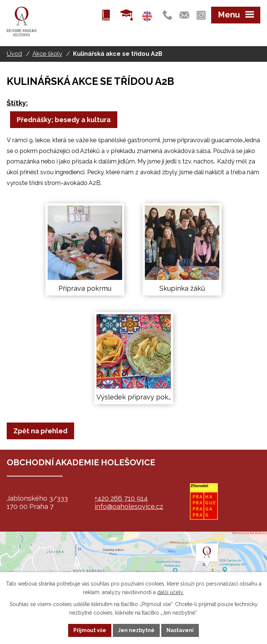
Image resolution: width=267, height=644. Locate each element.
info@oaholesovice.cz (129, 506)
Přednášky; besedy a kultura (64, 120)
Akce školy (47, 54)
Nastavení (180, 630)
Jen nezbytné (136, 630)
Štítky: (17, 103)
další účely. (171, 592)
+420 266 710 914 (121, 498)
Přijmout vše (90, 630)
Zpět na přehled (40, 431)
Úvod (14, 54)
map (133, 569)
